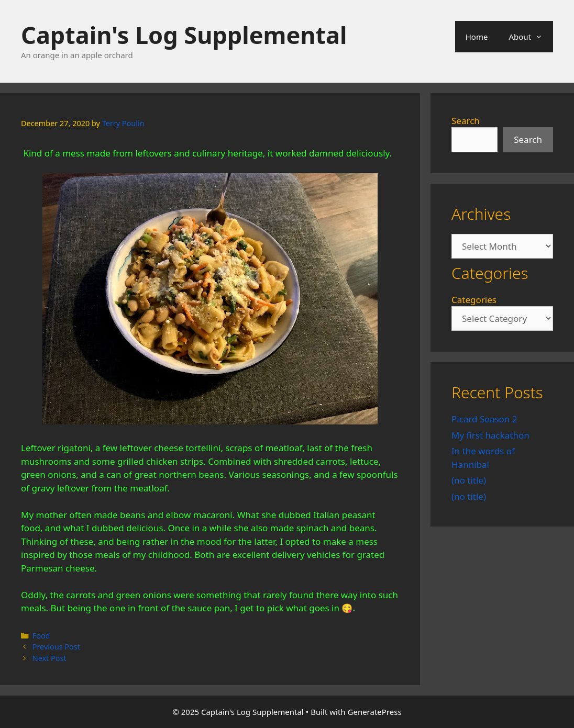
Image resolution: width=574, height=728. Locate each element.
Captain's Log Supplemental (184, 35)
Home (477, 37)
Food (41, 636)
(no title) (469, 480)
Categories (474, 300)
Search (466, 121)
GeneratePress (375, 712)
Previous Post (56, 647)
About (531, 37)
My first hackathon (490, 435)
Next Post (49, 658)
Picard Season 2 (484, 419)
